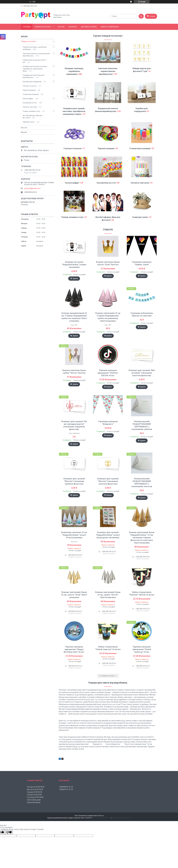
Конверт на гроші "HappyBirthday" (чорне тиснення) (74, 264)
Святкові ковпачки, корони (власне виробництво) (108, 71)
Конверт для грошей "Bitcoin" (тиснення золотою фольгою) (108, 481)
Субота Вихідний (34, 800)
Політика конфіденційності (121, 818)
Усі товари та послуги (107, 676)
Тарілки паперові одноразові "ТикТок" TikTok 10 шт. (108, 373)
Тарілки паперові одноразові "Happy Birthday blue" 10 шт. (74, 649)
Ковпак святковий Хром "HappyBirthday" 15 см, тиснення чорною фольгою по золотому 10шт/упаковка (142, 537)
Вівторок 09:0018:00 (35, 789)
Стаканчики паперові (140, 148)
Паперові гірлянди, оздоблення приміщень (74, 71)
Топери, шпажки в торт (72, 217)
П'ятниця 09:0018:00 (35, 797)
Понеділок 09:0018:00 (36, 787)
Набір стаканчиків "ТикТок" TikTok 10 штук (142, 593)
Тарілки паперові (106, 148)
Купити (75, 279)
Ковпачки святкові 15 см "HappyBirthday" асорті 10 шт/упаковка (74, 535)
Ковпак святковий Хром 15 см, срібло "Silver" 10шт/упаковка (108, 595)
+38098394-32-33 (66, 787)
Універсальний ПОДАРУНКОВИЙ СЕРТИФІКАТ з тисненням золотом (142, 482)
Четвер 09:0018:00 (34, 795)
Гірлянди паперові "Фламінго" (108, 423)
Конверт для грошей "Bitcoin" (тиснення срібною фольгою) (74, 481)
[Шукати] (141, 16)
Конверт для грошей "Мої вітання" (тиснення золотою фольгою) (142, 373)
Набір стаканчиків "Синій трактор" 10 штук (108, 648)
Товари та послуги (43, 27)
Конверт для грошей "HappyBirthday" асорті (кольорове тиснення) (108, 535)
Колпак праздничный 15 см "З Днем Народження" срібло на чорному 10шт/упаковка (74, 317)
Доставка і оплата (89, 27)
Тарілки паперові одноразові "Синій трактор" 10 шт (142, 649)
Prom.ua (101, 816)
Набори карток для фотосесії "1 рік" (35, 61)
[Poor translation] (9, 832)
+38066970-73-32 (66, 789)
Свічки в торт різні (140, 183)
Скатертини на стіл (106, 183)
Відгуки (24, 132)
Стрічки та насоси (72, 148)
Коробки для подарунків (32, 82)
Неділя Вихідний (34, 802)
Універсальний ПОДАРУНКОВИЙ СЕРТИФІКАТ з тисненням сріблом (142, 425)
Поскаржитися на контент (102, 818)
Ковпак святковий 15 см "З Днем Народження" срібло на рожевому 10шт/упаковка (108, 317)
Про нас (61, 27)
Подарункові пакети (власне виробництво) (34, 76)
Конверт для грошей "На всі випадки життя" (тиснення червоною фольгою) (74, 425)
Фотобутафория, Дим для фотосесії (33, 117)
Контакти (73, 27)
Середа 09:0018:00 (35, 792)
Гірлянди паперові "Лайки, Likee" (142, 263)
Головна (27, 27)
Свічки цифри (72, 183)
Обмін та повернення (110, 27)
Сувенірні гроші (140, 217)
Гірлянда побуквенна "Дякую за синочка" (142, 314)
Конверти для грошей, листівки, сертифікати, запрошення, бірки (74, 111)
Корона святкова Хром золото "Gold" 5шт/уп (108, 263)
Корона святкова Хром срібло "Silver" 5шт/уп (74, 371)
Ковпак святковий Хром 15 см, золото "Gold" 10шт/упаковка (74, 595)
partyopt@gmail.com (32, 188)
